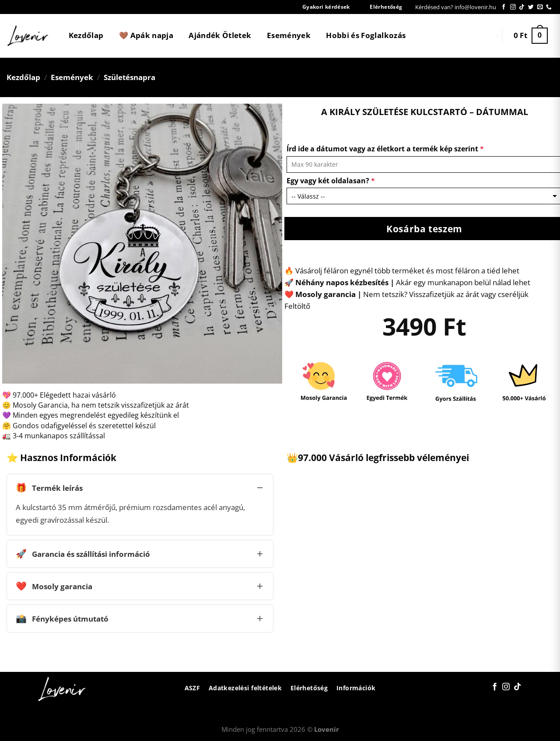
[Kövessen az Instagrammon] (513, 7)
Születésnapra (129, 77)
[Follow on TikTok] (522, 7)
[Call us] (549, 7)
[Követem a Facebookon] (504, 7)
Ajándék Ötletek (220, 35)
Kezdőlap (86, 35)
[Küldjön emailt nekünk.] (540, 7)
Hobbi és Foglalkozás (366, 35)
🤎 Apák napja (146, 35)
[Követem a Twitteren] (531, 7)
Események (289, 35)
